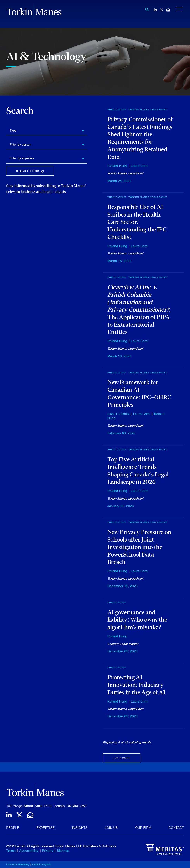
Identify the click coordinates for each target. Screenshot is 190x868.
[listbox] (47, 131)
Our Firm (143, 828)
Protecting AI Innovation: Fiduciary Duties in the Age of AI (136, 685)
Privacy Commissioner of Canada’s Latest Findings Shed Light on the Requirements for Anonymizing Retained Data (140, 138)
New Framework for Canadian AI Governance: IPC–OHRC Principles (139, 393)
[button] (85, 131)
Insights (80, 828)
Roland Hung (117, 166)
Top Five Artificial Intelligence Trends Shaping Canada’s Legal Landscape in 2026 (138, 470)
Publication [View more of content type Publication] (117, 110)
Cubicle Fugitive (42, 864)
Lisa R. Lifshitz (118, 414)
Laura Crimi (139, 166)
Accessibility (29, 851)
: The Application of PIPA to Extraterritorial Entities (139, 309)
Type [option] (13, 131)
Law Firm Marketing (18, 864)
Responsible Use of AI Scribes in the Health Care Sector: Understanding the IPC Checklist (137, 222)
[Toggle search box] (146, 9)
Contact (176, 828)
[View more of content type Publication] (117, 603)
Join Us (111, 828)
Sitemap (63, 851)
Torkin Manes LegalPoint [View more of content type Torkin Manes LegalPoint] (148, 110)
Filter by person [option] (21, 145)
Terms (11, 851)
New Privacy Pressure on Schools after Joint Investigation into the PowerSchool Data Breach (139, 547)
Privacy (48, 851)
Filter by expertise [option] (22, 158)
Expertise (46, 828)
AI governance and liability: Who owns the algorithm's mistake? (137, 620)
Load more (121, 758)
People (13, 828)
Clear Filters (35, 172)
